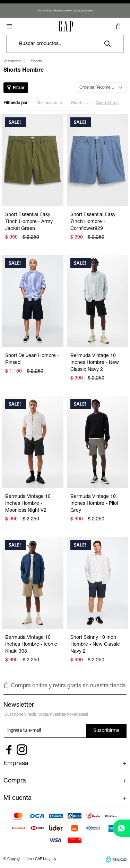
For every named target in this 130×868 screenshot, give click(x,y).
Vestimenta (47, 103)
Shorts (77, 103)
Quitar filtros (107, 103)
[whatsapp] (121, 828)
